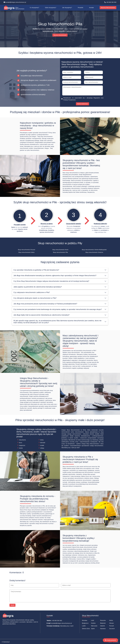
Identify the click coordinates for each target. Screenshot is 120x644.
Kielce (111, 620)
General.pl (6, 642)
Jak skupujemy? (67, 8)
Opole (93, 629)
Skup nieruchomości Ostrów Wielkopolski (94, 250)
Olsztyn (112, 623)
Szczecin (112, 629)
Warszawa (94, 626)
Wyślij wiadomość (83, 104)
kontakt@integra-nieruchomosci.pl (15, 2)
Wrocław (85, 620)
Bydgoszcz (85, 623)
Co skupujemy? (34, 8)
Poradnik (81, 8)
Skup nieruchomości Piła (60, 252)
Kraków (93, 623)
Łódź (93, 620)
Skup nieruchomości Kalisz (26, 252)
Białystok (103, 623)
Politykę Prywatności (69, 100)
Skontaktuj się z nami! (67, 626)
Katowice (103, 629)
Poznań (112, 626)
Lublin (84, 626)
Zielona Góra (86, 629)
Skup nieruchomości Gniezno (94, 252)
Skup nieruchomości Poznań (27, 250)
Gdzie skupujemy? (51, 8)
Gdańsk (103, 626)
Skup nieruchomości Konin (60, 250)
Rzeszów (103, 620)
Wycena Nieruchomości (108, 8)
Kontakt (91, 8)
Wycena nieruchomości (60, 35)
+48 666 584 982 (110, 2)
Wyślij (12, 605)
